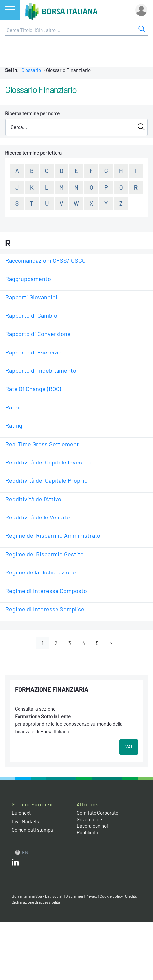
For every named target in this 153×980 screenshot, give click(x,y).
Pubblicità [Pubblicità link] (87, 832)
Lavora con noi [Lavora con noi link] (92, 826)
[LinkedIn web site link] (15, 864)
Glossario (31, 70)
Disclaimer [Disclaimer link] (74, 896)
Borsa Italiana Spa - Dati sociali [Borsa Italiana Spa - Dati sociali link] (38, 896)
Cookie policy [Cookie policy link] (111, 896)
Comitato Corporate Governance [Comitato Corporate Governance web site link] (97, 816)
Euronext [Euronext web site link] (21, 813)
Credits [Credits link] (131, 896)
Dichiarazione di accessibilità (36, 902)
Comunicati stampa (32, 830)
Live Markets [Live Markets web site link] (25, 821)
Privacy (92, 896)
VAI (129, 747)
